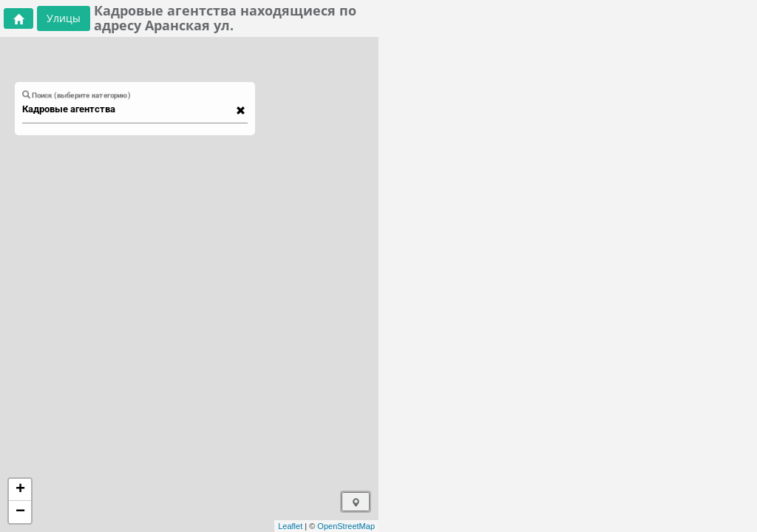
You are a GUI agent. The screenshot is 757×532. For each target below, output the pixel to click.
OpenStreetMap (346, 526)
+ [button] (20, 490)
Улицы (64, 18)
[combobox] (128, 109)
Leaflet (290, 526)
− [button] (20, 512)
